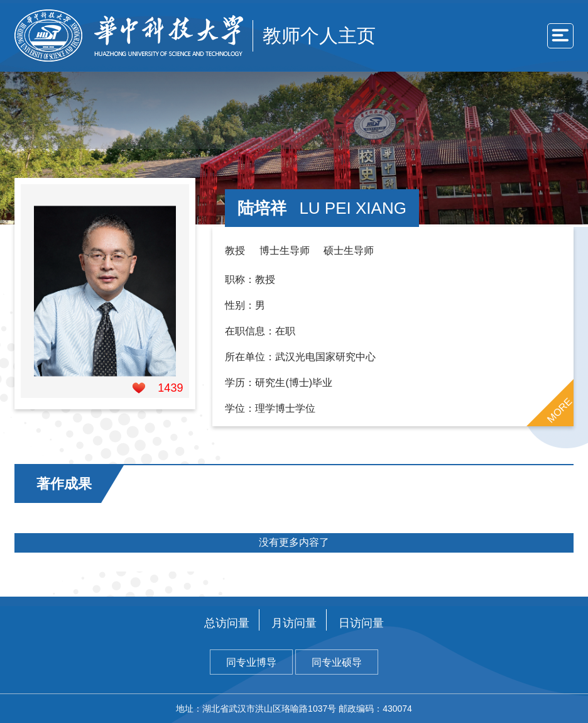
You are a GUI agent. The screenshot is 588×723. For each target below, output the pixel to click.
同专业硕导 (337, 662)
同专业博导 (251, 662)
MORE (559, 410)
